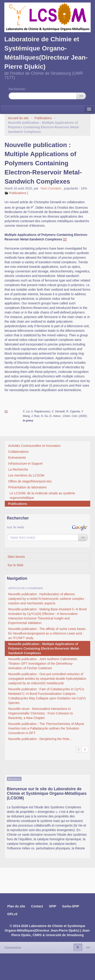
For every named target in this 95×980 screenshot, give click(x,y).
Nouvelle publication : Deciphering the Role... (40, 739)
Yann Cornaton (51, 188)
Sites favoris (16, 557)
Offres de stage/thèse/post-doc (30, 481)
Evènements (17, 458)
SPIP (53, 906)
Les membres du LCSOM (26, 475)
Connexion (13, 948)
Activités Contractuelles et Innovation (34, 446)
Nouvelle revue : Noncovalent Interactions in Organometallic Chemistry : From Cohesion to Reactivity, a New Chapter (41, 713)
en (88, 947)
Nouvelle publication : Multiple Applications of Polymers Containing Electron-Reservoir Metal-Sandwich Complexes (44, 648)
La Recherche (18, 469)
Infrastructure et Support (25, 464)
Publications (43, 118)
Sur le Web (15, 565)
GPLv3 (12, 914)
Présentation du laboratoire (27, 487)
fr (78, 947)
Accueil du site (18, 118)
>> (81, 96)
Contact (37, 906)
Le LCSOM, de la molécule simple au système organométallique (42, 495)
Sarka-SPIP (71, 906)
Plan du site (16, 906)
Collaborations (18, 452)
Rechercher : (18, 89)
